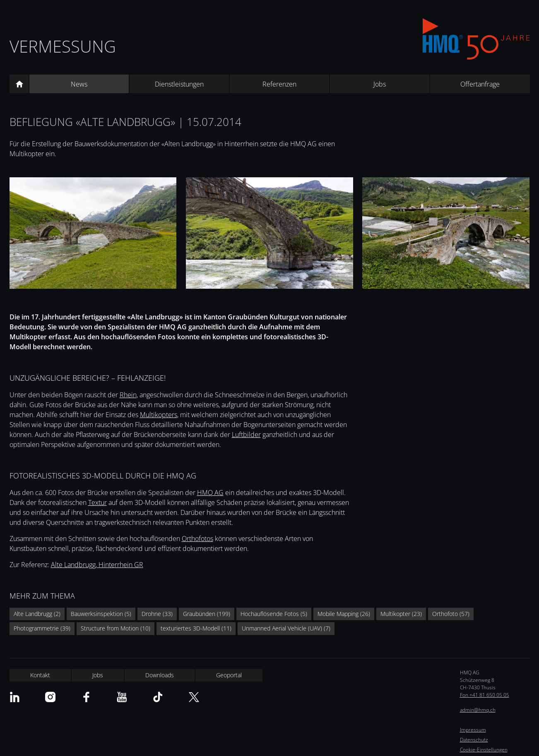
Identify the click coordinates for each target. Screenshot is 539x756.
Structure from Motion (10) (115, 628)
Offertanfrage (480, 84)
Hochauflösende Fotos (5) (274, 614)
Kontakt (40, 675)
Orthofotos (197, 539)
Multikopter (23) (401, 614)
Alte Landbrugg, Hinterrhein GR (97, 565)
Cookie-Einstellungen (484, 750)
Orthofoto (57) (451, 614)
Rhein (128, 395)
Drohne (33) (157, 614)
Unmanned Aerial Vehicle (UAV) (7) (286, 628)
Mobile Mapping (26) (344, 614)
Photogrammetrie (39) (42, 628)
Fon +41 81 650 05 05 (485, 695)
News (79, 84)
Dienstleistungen (179, 84)
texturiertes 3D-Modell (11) (196, 628)
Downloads (160, 675)
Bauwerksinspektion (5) (101, 614)
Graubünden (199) (207, 614)
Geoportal (229, 675)
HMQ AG (210, 493)
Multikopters (159, 415)
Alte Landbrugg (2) (37, 614)
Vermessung (63, 46)
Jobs (380, 84)
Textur (97, 502)
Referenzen (279, 84)
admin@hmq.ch (478, 710)
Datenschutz (474, 740)
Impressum (473, 730)
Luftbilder (246, 435)
